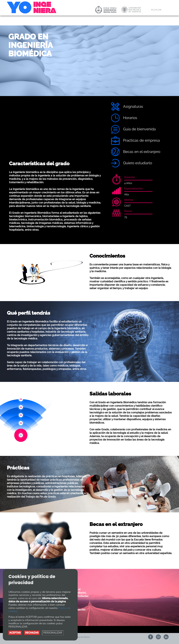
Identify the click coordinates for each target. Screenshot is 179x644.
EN (160, 10)
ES (152, 10)
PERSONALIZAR (53, 633)
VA (156, 10)
